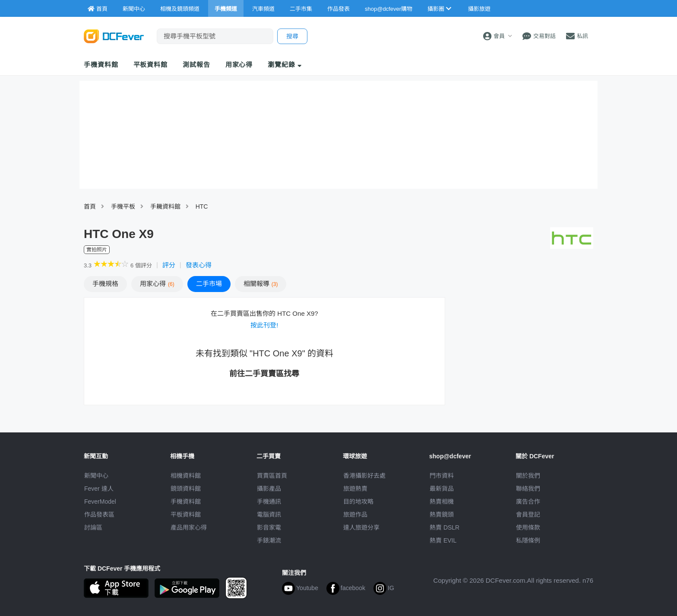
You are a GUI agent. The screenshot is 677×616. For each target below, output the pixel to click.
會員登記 (528, 514)
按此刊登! (264, 325)
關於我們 (528, 476)
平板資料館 (151, 65)
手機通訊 (269, 502)
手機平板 (123, 206)
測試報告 (196, 65)
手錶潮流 (269, 540)
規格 (105, 284)
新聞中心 (96, 476)
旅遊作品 (355, 514)
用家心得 (239, 65)
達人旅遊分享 (361, 527)
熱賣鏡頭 (442, 514)
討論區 (93, 527)
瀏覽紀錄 (285, 65)
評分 (169, 265)
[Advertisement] (523, 360)
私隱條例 (528, 540)
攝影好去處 (364, 476)
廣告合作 (528, 502)
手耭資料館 (165, 206)
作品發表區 (99, 514)
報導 (261, 284)
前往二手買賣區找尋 (264, 374)
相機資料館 (186, 476)
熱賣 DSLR (444, 527)
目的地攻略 (358, 502)
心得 (157, 284)
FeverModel (100, 502)
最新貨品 (442, 489)
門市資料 (442, 476)
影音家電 (269, 527)
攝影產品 (269, 489)
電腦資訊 (269, 514)
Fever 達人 (99, 489)
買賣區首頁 (272, 476)
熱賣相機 (442, 502)
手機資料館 (101, 65)
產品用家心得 (189, 527)
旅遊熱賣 (355, 489)
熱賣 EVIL (443, 540)
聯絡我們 (528, 489)
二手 (209, 284)
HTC (202, 206)
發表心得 (199, 265)
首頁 (90, 206)
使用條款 (528, 527)
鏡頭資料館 (186, 489)
